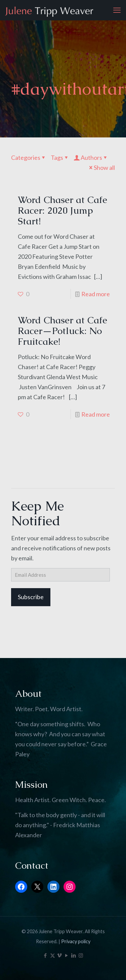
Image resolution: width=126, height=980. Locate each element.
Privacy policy (76, 941)
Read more (96, 294)
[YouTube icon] (67, 955)
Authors (91, 157)
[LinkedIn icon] (74, 955)
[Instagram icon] (81, 955)
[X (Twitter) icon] (53, 955)
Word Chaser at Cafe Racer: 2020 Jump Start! (62, 210)
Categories (29, 157)
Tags (60, 157)
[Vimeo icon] (60, 955)
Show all (101, 168)
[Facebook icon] (46, 955)
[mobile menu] (117, 10)
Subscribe (31, 597)
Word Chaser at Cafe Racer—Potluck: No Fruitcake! (62, 331)
